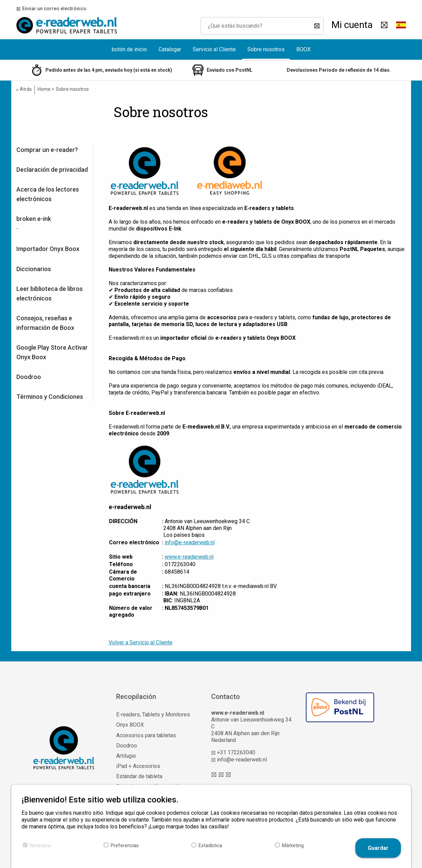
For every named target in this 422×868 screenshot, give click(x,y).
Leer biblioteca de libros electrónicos (50, 293)
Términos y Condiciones (50, 397)
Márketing (293, 845)
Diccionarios (34, 269)
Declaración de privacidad (52, 170)
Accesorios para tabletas (146, 735)
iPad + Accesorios (138, 766)
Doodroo (29, 377)
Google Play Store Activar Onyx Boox (52, 352)
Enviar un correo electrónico (53, 9)
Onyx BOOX (130, 725)
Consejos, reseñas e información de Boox (45, 323)
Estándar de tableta (139, 776)
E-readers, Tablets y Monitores (153, 715)
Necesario (40, 845)
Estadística (210, 845)
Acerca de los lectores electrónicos (48, 194)
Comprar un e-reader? (47, 150)
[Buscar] (315, 26)
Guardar (378, 848)
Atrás (24, 89)
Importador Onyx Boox (48, 249)
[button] (401, 26)
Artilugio (126, 756)
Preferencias (125, 845)
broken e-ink (34, 219)
